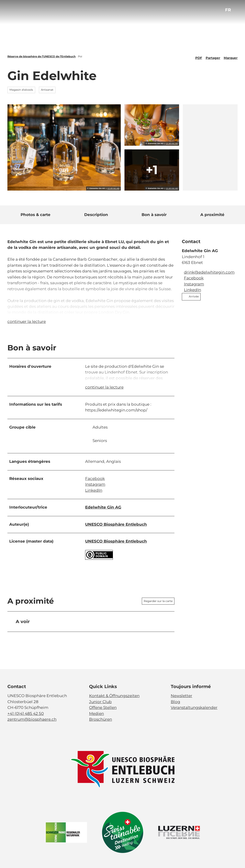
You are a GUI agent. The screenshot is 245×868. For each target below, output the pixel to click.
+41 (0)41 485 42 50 (26, 714)
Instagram (95, 484)
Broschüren (101, 719)
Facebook (95, 479)
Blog (175, 702)
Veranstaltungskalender (194, 708)
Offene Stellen (103, 708)
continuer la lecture (27, 321)
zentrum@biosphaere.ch (32, 719)
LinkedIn (94, 490)
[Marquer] (231, 56)
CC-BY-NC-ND (113, 188)
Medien (96, 714)
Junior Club (100, 702)
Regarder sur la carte (158, 601)
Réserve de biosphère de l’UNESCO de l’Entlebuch (42, 56)
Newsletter (181, 696)
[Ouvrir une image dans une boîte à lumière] (123, 770)
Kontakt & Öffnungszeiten (114, 696)
